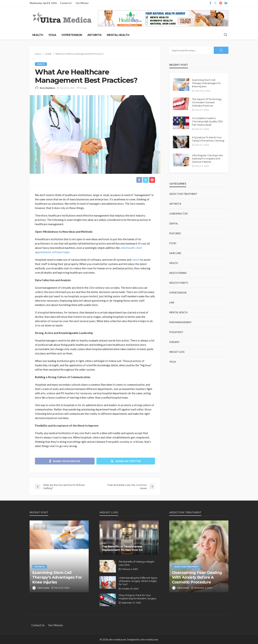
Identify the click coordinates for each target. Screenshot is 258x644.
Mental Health (118, 35)
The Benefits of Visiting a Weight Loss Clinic (136, 563)
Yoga (52, 35)
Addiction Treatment (183, 194)
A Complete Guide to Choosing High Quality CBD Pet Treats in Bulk (207, 121)
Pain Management (181, 322)
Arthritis (94, 35)
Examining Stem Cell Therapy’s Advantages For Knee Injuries (206, 83)
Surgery (174, 342)
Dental (174, 224)
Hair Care (175, 253)
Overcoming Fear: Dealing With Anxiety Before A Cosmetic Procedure (197, 577)
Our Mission (82, 3)
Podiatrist (176, 332)
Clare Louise (43, 588)
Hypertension (72, 35)
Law (172, 303)
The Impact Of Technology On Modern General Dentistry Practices (207, 102)
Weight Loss (177, 352)
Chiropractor (178, 214)
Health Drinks (178, 273)
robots (136, 260)
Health (38, 35)
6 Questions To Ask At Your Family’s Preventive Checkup (208, 139)
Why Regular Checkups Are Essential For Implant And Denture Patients (207, 159)
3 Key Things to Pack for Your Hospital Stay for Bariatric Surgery (137, 597)
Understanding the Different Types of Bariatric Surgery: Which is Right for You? (138, 581)
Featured (175, 233)
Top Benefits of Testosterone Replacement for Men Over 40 (122, 548)
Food (173, 243)
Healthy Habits (179, 283)
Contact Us (66, 3)
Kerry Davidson (47, 88)
